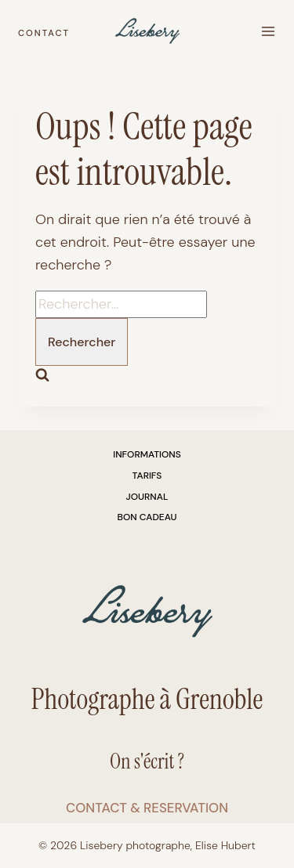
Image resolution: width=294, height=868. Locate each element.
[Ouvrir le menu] (268, 32)
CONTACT (44, 33)
